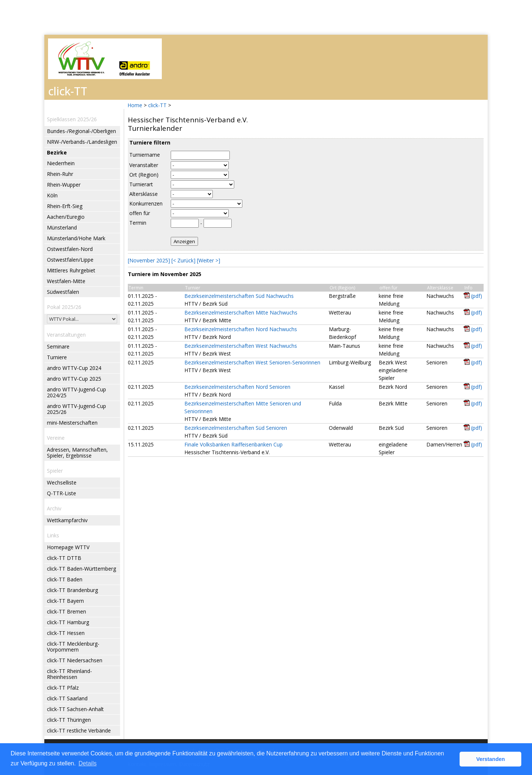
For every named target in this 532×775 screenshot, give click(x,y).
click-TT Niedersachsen (75, 660)
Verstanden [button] (491, 759)
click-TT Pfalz (63, 688)
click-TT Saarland (67, 698)
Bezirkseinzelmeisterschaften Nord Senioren (237, 387)
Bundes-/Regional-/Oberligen (81, 131)
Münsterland (62, 227)
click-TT (157, 105)
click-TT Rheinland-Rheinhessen (69, 674)
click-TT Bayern (65, 601)
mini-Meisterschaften (72, 423)
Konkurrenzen (146, 203)
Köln (52, 195)
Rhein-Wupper (64, 185)
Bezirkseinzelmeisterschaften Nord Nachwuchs (241, 329)
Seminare (58, 346)
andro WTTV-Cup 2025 (74, 379)
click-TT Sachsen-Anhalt (75, 709)
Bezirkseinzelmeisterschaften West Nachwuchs (241, 346)
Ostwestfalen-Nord (70, 249)
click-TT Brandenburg (72, 590)
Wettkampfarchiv (67, 520)
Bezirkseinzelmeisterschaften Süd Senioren (236, 428)
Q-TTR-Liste (62, 493)
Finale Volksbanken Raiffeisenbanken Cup (233, 444)
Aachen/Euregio (66, 217)
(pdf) (477, 296)
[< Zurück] (183, 260)
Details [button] (88, 763)
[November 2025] (149, 260)
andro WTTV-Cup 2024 (74, 368)
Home (135, 105)
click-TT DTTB (64, 558)
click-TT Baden (65, 579)
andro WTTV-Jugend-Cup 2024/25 (76, 392)
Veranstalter (144, 165)
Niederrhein (61, 163)
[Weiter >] (209, 260)
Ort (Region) (144, 175)
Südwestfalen (63, 292)
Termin (138, 223)
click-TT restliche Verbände (79, 730)
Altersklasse (144, 194)
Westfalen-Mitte (66, 281)
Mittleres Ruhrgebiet (71, 270)
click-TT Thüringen (69, 720)
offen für (140, 213)
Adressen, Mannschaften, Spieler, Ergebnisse (77, 453)
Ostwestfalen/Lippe (70, 260)
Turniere (57, 357)
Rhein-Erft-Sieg (65, 206)
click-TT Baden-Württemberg (81, 569)
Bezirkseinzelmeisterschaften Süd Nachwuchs (239, 296)
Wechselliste (62, 482)
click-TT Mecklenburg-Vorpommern (73, 647)
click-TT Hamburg (68, 622)
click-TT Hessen (66, 633)
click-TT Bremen (66, 611)
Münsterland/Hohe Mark (76, 238)
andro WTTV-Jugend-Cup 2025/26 (76, 409)
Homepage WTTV (68, 547)
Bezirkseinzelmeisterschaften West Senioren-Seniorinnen (252, 362)
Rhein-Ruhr (60, 174)
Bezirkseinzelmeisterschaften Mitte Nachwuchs (241, 312)
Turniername (145, 155)
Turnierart (141, 184)
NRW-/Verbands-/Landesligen (82, 142)
